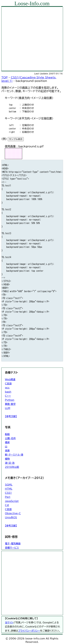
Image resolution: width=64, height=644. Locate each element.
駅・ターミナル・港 (14, 455)
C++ (8, 396)
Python (10, 400)
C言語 (8, 384)
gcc (7, 388)
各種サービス (12, 548)
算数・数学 (10, 404)
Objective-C (13, 513)
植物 (7, 459)
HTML (9, 489)
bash (8, 392)
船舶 (7, 434)
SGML (9, 485)
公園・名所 (10, 438)
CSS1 (8, 493)
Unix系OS (11, 517)
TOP (5, 77)
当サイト (9, 623)
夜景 (7, 451)
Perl (8, 497)
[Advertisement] (32, 39)
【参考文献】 (11, 416)
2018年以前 (12, 467)
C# (7, 505)
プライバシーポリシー (29, 631)
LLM (8, 408)
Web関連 (10, 379)
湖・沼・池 (10, 463)
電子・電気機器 (13, 544)
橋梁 (7, 442)
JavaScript (12, 501)
